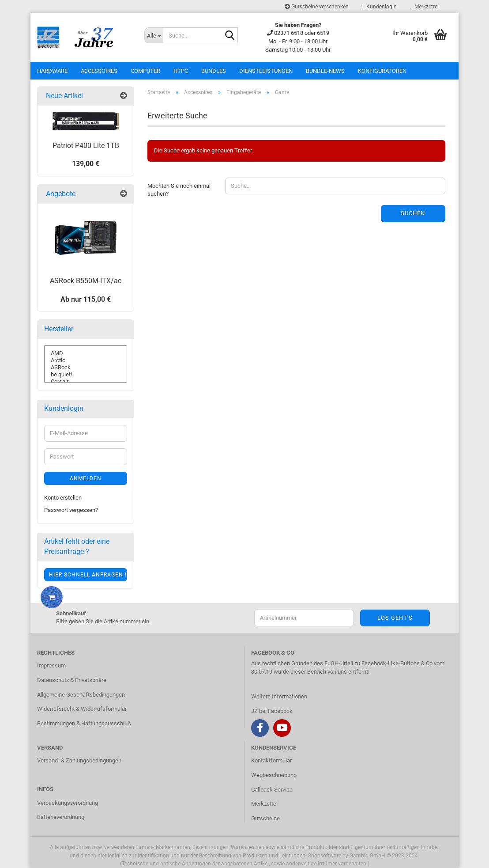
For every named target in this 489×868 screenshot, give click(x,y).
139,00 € (86, 164)
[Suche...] (154, 35)
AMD (86, 353)
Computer (145, 71)
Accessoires (99, 71)
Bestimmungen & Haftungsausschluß (84, 723)
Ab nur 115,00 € (86, 299)
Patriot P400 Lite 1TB (86, 146)
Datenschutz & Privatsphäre (72, 680)
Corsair (86, 382)
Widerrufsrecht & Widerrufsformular (82, 709)
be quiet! (86, 375)
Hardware (52, 71)
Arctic (86, 360)
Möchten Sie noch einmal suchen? (179, 190)
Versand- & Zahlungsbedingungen (79, 760)
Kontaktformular (271, 760)
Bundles (214, 71)
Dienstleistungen (266, 71)
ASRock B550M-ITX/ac (86, 281)
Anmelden (86, 478)
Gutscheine (265, 818)
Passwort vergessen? (71, 510)
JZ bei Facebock (272, 711)
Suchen (413, 213)
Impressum (51, 665)
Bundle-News (325, 71)
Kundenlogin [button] (379, 7)
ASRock (86, 368)
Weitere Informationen (279, 696)
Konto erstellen (63, 498)
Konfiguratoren (382, 71)
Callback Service (272, 790)
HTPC (181, 71)
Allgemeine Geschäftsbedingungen (81, 695)
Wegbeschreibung (274, 775)
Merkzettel (424, 7)
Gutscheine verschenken (317, 7)
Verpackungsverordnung (68, 803)
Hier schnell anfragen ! (88, 575)
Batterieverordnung (61, 817)
